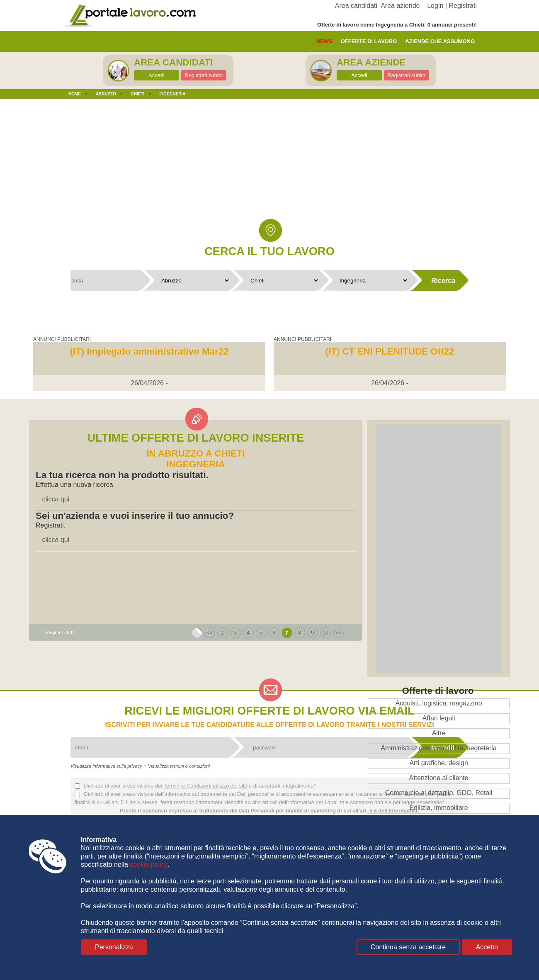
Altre (439, 733)
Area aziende (400, 6)
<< (210, 633)
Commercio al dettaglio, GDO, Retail (439, 793)
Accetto (487, 947)
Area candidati (356, 6)
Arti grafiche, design (438, 763)
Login (435, 6)
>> (338, 633)
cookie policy (148, 864)
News (324, 41)
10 (325, 633)
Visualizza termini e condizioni (179, 766)
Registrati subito (204, 75)
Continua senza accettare (408, 947)
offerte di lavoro (369, 41)
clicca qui (56, 499)
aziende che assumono (440, 41)
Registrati (463, 6)
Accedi (156, 75)
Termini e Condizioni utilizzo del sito (205, 786)
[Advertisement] (269, 165)
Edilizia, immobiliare (438, 808)
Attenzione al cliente (438, 778)
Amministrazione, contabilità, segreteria (438, 748)
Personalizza (114, 947)
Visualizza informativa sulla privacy (106, 766)
